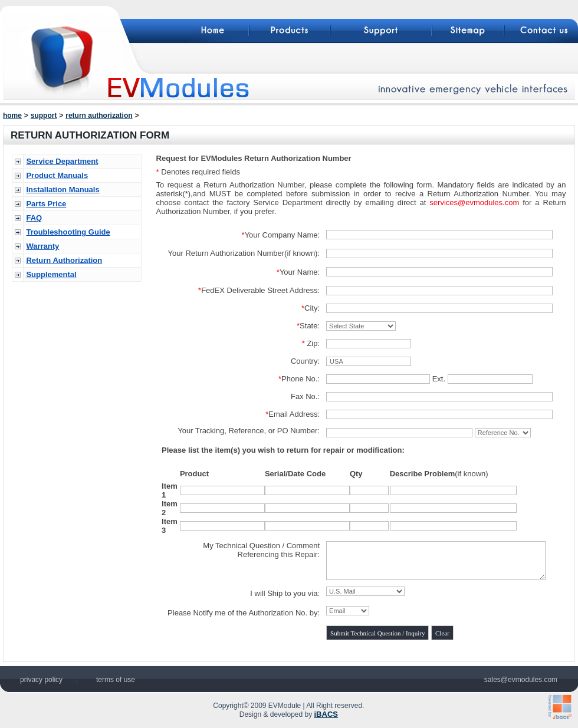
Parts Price (46, 204)
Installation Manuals (63, 190)
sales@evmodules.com (521, 680)
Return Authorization (64, 260)
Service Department (62, 161)
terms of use (116, 680)
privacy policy (41, 680)
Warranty (42, 246)
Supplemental (51, 274)
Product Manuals (57, 175)
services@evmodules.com (474, 202)
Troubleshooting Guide (68, 232)
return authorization (99, 116)
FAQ (34, 218)
